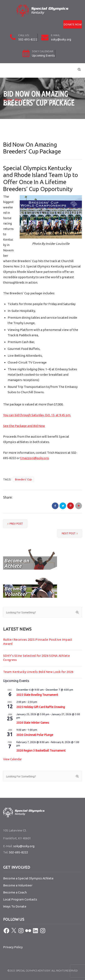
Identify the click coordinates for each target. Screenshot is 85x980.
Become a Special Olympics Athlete (28, 878)
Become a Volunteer (18, 885)
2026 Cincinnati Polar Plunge (35, 735)
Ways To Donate (15, 906)
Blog (18, 100)
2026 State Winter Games (33, 723)
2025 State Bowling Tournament (37, 695)
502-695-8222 (28, 39)
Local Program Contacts (20, 899)
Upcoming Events (43, 56)
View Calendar (12, 759)
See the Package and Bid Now (24, 426)
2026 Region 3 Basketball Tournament (41, 751)
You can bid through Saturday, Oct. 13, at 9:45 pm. (37, 415)
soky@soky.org (61, 39)
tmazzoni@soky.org (35, 458)
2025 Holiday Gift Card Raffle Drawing (41, 707)
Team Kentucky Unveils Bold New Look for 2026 (38, 672)
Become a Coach (15, 892)
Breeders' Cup (23, 479)
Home (8, 100)
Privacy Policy (13, 947)
